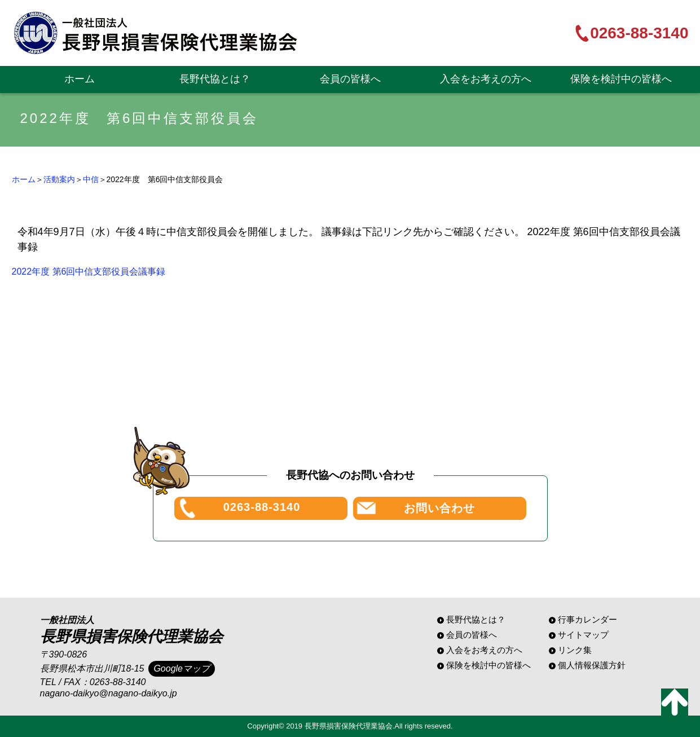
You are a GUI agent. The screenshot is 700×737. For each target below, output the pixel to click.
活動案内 (59, 179)
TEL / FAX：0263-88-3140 (93, 682)
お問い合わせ (439, 508)
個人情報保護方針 (592, 665)
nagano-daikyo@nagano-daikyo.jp (109, 693)
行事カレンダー (587, 619)
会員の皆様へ (350, 79)
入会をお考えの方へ (486, 79)
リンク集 (575, 650)
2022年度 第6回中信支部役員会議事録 (89, 272)
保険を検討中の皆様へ (621, 79)
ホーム (80, 79)
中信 (91, 179)
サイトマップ (583, 635)
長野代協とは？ (215, 79)
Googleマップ (182, 668)
